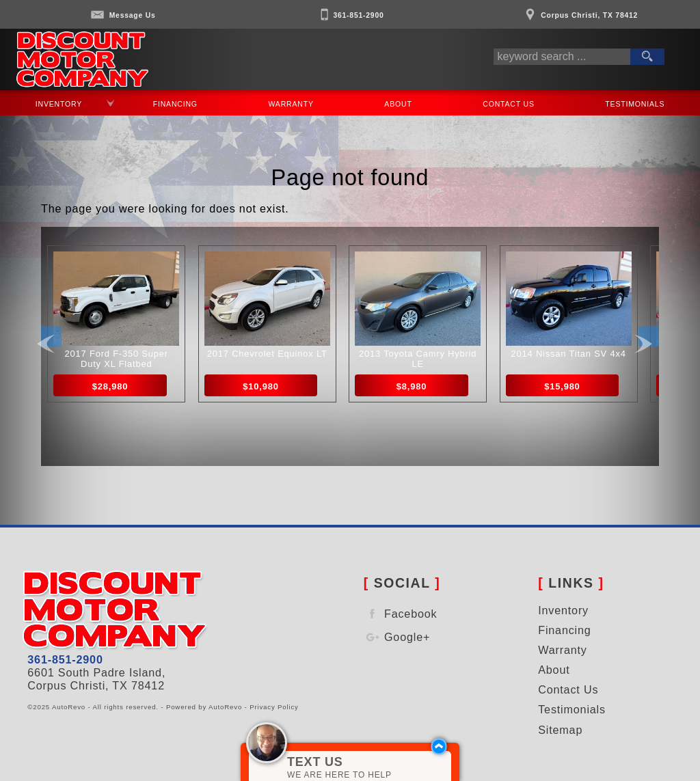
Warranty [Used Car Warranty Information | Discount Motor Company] (291, 104)
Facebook (401, 614)
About (399, 104)
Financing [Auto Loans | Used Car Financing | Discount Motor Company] (175, 104)
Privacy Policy (274, 707)
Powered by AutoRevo (204, 707)
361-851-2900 (65, 659)
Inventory (563, 610)
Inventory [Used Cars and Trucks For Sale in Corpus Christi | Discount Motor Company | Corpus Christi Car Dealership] (58, 104)
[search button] (647, 57)
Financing (564, 630)
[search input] (562, 57)
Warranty (562, 650)
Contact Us (509, 104)
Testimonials (635, 104)
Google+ (397, 637)
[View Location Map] (580, 11)
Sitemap (560, 730)
